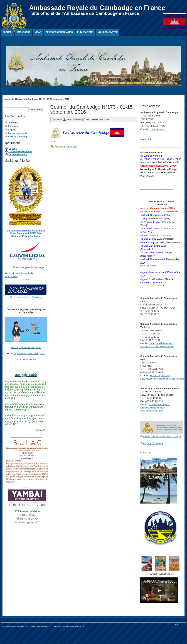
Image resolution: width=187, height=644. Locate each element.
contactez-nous (158, 129)
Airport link (146, 139)
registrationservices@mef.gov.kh (29, 354)
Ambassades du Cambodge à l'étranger (162, 437)
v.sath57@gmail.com (160, 376)
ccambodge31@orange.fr (161, 343)
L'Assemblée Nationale (20, 152)
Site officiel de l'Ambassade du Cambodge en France (85, 13)
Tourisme (13, 123)
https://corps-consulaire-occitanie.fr (157, 347)
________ (145, 609)
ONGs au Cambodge (153, 443)
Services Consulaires (59, 32)
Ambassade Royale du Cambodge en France (97, 8)
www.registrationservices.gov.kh (26, 347)
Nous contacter (108, 32)
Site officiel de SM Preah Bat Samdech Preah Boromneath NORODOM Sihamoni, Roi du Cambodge (26, 233)
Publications (85, 32)
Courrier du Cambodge (66, 146)
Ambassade (23, 32)
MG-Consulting (30, 626)
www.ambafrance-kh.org (152, 411)
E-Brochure (146, 453)
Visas (38, 32)
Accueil (7, 32)
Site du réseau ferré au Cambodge (26, 297)
